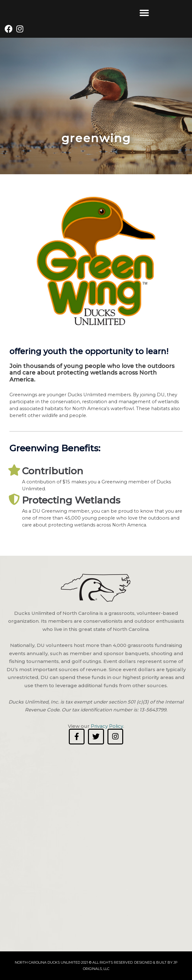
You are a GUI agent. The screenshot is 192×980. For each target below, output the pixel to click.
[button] (144, 13)
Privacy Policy (107, 726)
